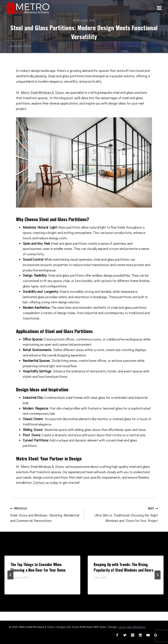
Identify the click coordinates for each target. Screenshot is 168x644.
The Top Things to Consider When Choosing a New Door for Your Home (38, 567)
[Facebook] (117, 635)
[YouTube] (148, 635)
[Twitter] (125, 635)
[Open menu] (159, 8)
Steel (51, 76)
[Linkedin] (140, 635)
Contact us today (46, 482)
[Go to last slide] (10, 575)
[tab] (77, 598)
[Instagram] (133, 635)
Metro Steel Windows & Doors (42, 92)
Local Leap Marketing (132, 627)
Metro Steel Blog (84, 20)
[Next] (158, 575)
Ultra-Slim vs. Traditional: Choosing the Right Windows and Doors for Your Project (123, 514)
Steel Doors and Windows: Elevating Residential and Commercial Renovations (45, 514)
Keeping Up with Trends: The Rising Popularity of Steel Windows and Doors (124, 567)
